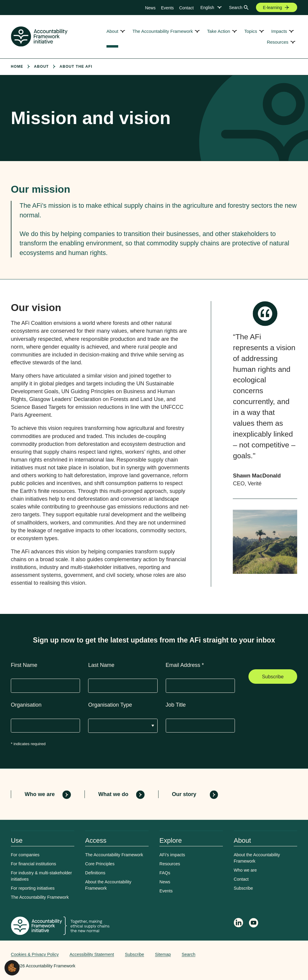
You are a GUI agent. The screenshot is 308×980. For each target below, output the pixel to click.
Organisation (26, 705)
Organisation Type (110, 705)
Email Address (185, 665)
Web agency (269, 954)
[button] (12, 967)
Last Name (101, 665)
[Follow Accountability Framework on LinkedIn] (239, 923)
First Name (24, 665)
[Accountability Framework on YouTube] (254, 924)
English (207, 8)
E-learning (273, 8)
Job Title (176, 705)
